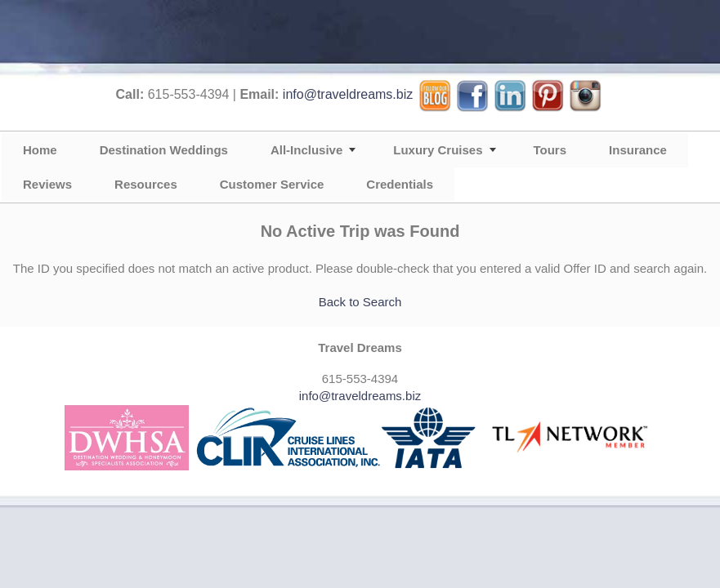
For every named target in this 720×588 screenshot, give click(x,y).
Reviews (47, 184)
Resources (146, 184)
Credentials (400, 184)
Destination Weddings (164, 150)
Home (40, 150)
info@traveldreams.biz (348, 94)
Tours (550, 150)
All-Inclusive (306, 150)
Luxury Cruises (438, 150)
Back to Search (360, 302)
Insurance (638, 150)
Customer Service (272, 184)
